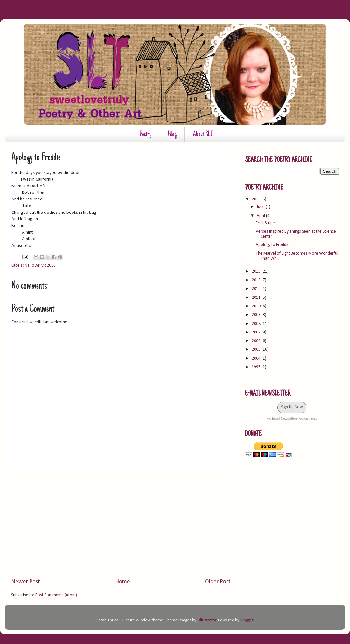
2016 (257, 199)
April (261, 216)
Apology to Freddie (273, 245)
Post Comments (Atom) (56, 595)
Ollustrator (207, 620)
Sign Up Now (292, 407)
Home (123, 582)
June (261, 207)
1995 (257, 367)
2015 (257, 272)
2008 (257, 324)
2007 (257, 332)
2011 (257, 298)
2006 (257, 341)
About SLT (203, 135)
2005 (257, 350)
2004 (257, 358)
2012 (257, 289)
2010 (257, 306)
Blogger (247, 620)
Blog (172, 135)
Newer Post (26, 582)
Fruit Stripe (265, 223)
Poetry (145, 135)
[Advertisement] (121, 525)
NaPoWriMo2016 (40, 266)
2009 (257, 315)
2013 (257, 280)
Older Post (218, 582)
